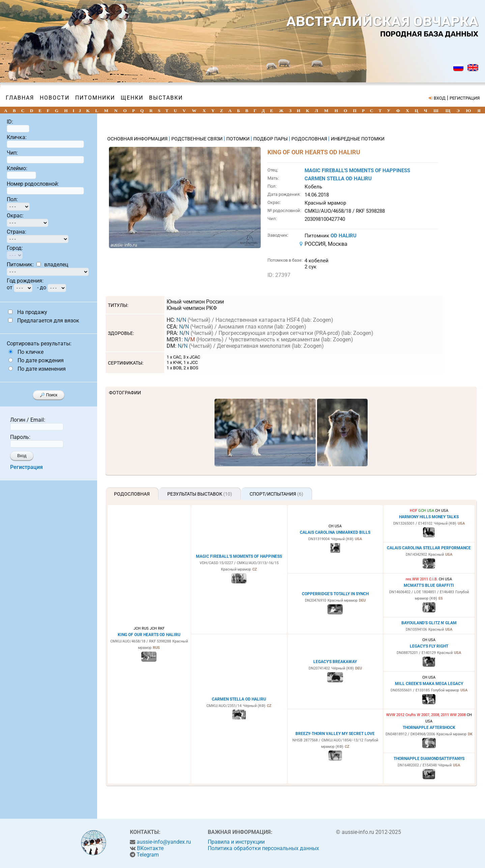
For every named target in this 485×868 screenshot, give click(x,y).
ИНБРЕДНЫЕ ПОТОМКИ (358, 139)
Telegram (148, 855)
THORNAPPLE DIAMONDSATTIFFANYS (429, 759)
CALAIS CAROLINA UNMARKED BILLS (335, 532)
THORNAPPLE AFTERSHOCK (429, 728)
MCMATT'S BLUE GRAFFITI (429, 585)
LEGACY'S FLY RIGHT (429, 646)
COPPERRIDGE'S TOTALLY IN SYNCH (335, 594)
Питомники (95, 98)
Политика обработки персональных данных (263, 848)
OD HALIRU (344, 236)
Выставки (166, 98)
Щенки (132, 98)
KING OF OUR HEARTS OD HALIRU (149, 635)
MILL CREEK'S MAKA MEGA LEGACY (429, 684)
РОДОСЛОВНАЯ (310, 139)
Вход (22, 456)
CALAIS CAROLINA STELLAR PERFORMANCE (429, 548)
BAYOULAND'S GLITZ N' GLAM (429, 623)
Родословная (132, 494)
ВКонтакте (150, 848)
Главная (20, 98)
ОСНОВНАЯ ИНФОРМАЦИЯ (138, 139)
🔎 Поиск (49, 395)
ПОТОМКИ (238, 139)
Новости (55, 98)
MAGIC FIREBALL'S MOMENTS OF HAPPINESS (357, 170)
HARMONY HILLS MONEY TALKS (429, 517)
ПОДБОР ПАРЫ (271, 139)
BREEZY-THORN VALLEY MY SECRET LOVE (335, 734)
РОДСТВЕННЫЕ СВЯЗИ (197, 139)
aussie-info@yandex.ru (164, 842)
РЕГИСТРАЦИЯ (465, 98)
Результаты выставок (200, 494)
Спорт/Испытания (276, 494)
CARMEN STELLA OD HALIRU (338, 179)
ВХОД (440, 98)
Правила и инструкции (236, 842)
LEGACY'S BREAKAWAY (335, 662)
